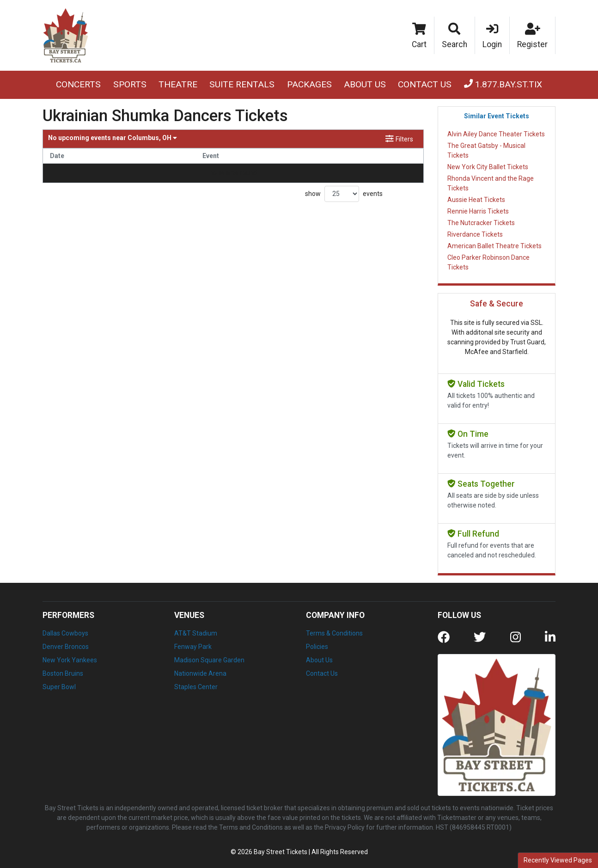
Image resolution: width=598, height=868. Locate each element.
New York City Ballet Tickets (488, 167)
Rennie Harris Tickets (478, 211)
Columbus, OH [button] (113, 138)
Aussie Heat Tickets (476, 200)
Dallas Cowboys (65, 633)
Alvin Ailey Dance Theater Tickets (496, 134)
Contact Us (425, 84)
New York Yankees (70, 660)
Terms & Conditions (334, 633)
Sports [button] (130, 84)
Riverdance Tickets (475, 234)
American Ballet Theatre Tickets (494, 246)
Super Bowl (59, 687)
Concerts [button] (78, 84)
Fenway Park (193, 647)
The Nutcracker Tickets (481, 223)
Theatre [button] (178, 84)
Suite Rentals (242, 84)
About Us (365, 84)
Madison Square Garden (209, 660)
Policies (317, 647)
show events (344, 194)
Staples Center (196, 687)
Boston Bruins (63, 673)
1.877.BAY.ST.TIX (503, 84)
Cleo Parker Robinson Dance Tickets (488, 262)
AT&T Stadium (196, 633)
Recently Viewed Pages (558, 860)
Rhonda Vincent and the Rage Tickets (491, 183)
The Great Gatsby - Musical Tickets (486, 150)
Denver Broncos (66, 647)
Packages (309, 84)
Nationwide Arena (200, 673)
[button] (455, 36)
